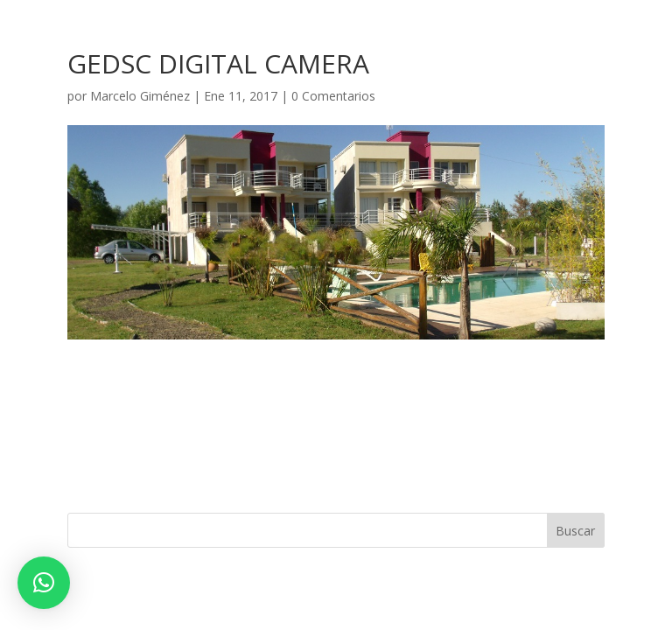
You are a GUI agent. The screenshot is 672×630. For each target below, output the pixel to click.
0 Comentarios (333, 96)
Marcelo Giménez (140, 96)
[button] (44, 583)
